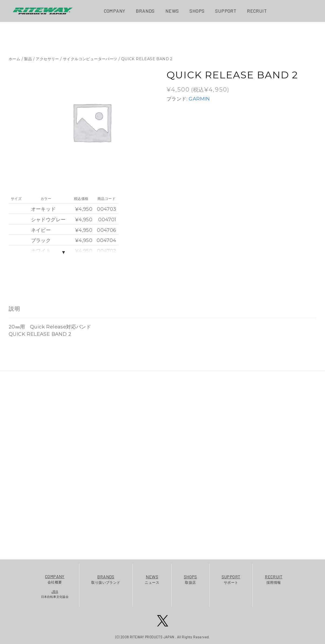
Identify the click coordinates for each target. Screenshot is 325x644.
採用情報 (274, 579)
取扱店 (190, 579)
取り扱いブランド (106, 579)
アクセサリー (47, 59)
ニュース (152, 579)
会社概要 (55, 579)
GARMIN (199, 99)
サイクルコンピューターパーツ (90, 59)
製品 (28, 59)
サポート (231, 579)
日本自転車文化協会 (55, 594)
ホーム (14, 59)
